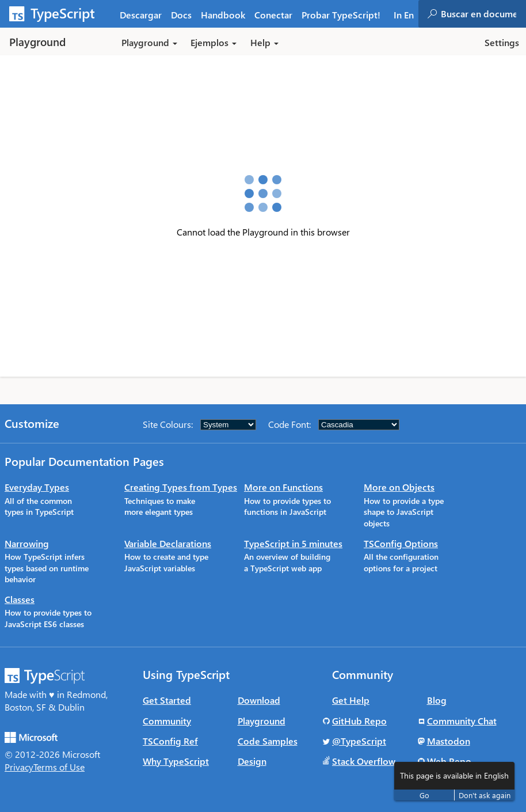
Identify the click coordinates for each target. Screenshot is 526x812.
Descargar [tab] (141, 15)
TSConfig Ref (170, 741)
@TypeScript (359, 741)
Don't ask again (485, 795)
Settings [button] (502, 42)
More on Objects (399, 487)
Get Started (167, 700)
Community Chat (462, 721)
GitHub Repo (359, 721)
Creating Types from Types (181, 487)
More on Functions (283, 487)
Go (424, 795)
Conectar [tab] (273, 15)
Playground (262, 721)
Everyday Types (37, 487)
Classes (20, 599)
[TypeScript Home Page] (58, 14)
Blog (437, 700)
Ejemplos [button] (214, 42)
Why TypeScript (176, 761)
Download (259, 700)
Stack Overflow (364, 761)
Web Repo (449, 761)
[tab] (181, 14)
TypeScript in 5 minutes (293, 543)
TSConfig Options (401, 543)
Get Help (351, 700)
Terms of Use (59, 767)
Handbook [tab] (223, 15)
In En (404, 15)
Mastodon (449, 741)
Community (167, 721)
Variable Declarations (168, 543)
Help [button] (264, 42)
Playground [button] (149, 42)
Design (252, 761)
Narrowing (27, 543)
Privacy (19, 767)
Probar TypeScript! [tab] (341, 15)
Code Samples (268, 741)
